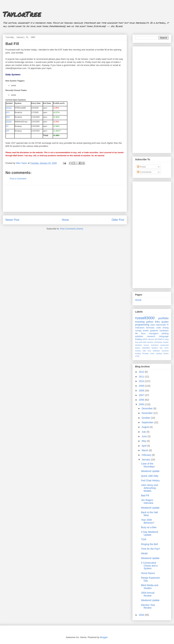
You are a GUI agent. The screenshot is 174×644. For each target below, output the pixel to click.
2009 (142, 386)
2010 (142, 381)
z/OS (137, 356)
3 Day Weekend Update (150, 533)
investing (140, 322)
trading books (162, 353)
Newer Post (12, 220)
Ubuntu (151, 339)
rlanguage (164, 336)
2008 (142, 391)
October (146, 418)
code (158, 328)
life (136, 333)
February (147, 455)
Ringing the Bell (149, 544)
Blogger (104, 637)
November (147, 413)
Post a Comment (18, 179)
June (144, 436)
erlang (166, 328)
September (148, 422)
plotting (165, 333)
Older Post (118, 220)
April (144, 446)
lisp (161, 348)
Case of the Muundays (148, 465)
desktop (138, 345)
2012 (142, 372)
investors (155, 345)
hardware (164, 331)
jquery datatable (143, 348)
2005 (142, 404)
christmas (158, 342)
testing (138, 353)
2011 (142, 377)
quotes (165, 322)
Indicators (140, 328)
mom (166, 348)
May (144, 441)
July (144, 432)
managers (154, 333)
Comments (144, 172)
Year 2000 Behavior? (148, 521)
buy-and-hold (141, 342)
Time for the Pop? (151, 549)
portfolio (163, 318)
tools (152, 353)
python (150, 322)
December (147, 408)
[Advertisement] (65, 199)
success (165, 351)
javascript (165, 345)
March (145, 450)
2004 (142, 615)
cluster (166, 342)
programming (142, 325)
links (157, 322)
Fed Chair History (150, 480)
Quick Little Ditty (150, 476)
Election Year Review (148, 606)
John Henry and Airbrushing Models (150, 488)
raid (144, 351)
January (146, 460)
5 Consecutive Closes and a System (149, 566)
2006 (142, 400)
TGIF (144, 539)
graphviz (154, 331)
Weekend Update (150, 471)
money (138, 351)
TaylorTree (22, 14)
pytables (139, 336)
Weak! (144, 553)
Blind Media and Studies (150, 587)
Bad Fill (145, 495)
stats (153, 325)
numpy (138, 331)
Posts (142, 167)
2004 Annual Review (148, 594)
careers (150, 342)
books (146, 331)
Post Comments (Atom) (72, 229)
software (156, 351)
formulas (150, 328)
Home (66, 220)
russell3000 (145, 318)
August (146, 427)
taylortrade (161, 325)
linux (143, 333)
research (151, 336)
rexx (149, 351)
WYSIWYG (160, 339)
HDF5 (145, 339)
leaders (155, 348)
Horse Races (148, 573)
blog (167, 339)
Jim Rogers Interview (147, 502)
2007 (142, 395)
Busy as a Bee (149, 527)
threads (145, 353)
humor (146, 345)
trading (138, 339)
